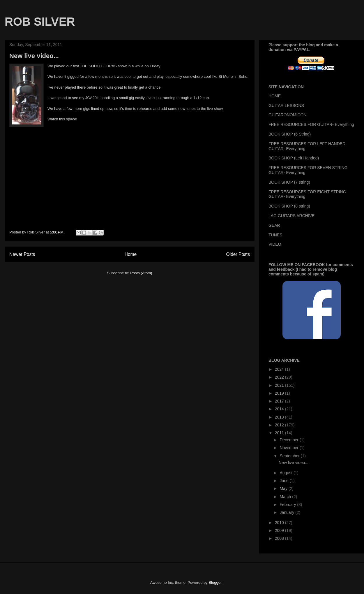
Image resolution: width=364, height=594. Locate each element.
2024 (280, 369)
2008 (280, 538)
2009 (280, 530)
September (290, 456)
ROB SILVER (40, 22)
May (284, 488)
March (286, 497)
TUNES (275, 235)
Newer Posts (22, 254)
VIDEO (275, 244)
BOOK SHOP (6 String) (290, 134)
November (289, 448)
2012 (280, 425)
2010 (280, 523)
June (285, 481)
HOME (275, 96)
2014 (280, 409)
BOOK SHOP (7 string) (289, 182)
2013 (280, 417)
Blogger (215, 582)
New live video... (34, 56)
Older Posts (238, 254)
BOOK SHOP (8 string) (289, 206)
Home (131, 254)
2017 (280, 401)
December (289, 440)
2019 (280, 393)
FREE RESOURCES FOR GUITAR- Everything (311, 124)
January (287, 512)
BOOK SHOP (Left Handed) (294, 158)
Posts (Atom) (141, 273)
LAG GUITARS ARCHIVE (291, 216)
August (286, 473)
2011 (280, 433)
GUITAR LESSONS (286, 106)
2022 (280, 377)
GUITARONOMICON (287, 115)
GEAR (274, 225)
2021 (280, 385)
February (288, 505)
